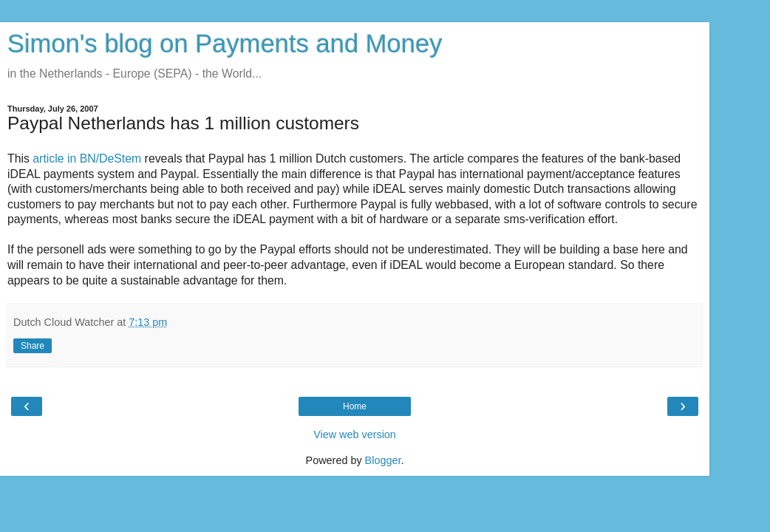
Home (355, 406)
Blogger (383, 460)
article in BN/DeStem (87, 158)
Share (33, 346)
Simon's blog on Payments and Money (225, 44)
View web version (355, 434)
